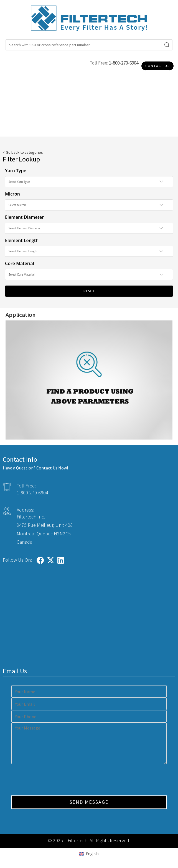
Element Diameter (24, 217)
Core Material (20, 263)
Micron (12, 194)
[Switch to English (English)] (89, 854)
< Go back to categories (23, 152)
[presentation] (54, 780)
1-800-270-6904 (124, 63)
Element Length (22, 240)
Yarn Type (16, 171)
